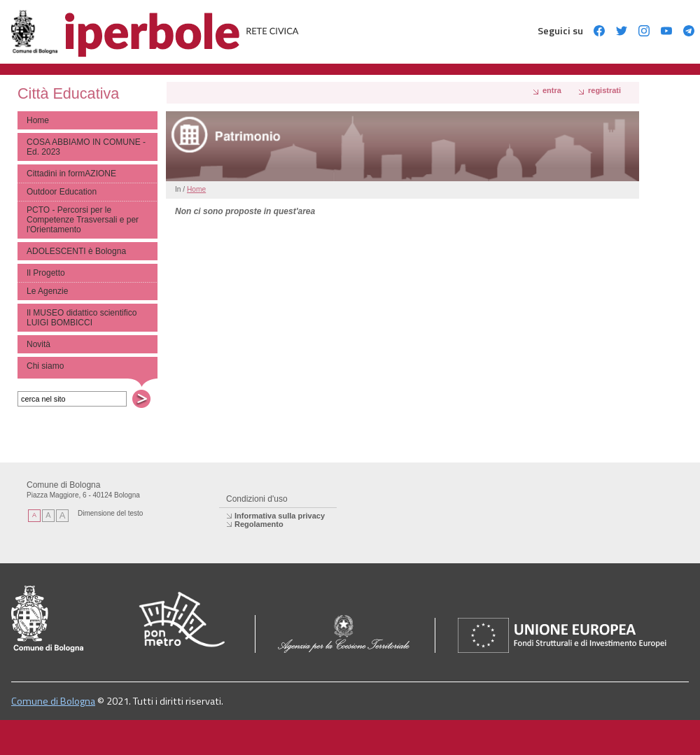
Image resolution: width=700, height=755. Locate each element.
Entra (552, 90)
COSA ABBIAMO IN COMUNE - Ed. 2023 (86, 147)
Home (38, 120)
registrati (604, 90)
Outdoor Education (62, 192)
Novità (38, 344)
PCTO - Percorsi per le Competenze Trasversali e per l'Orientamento (83, 220)
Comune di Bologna (53, 701)
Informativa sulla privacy (280, 516)
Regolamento (259, 524)
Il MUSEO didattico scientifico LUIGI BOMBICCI (82, 318)
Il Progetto (46, 273)
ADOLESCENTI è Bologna (76, 251)
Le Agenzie (47, 291)
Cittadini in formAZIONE (71, 174)
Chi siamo (45, 366)
